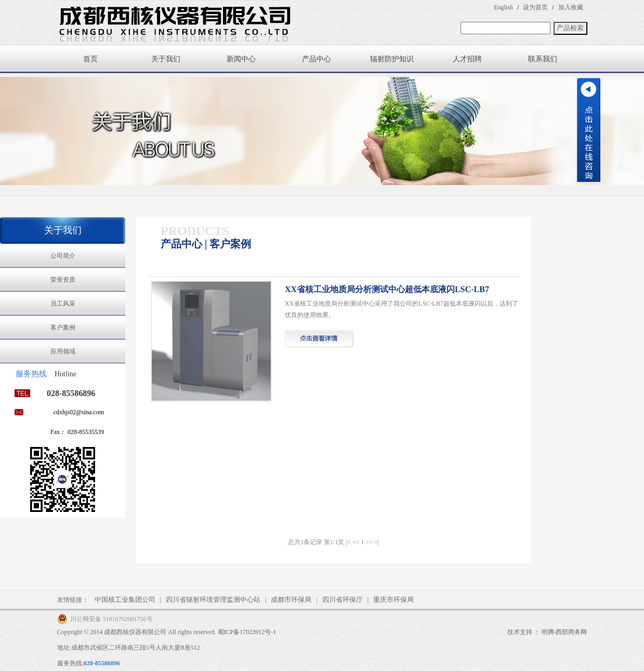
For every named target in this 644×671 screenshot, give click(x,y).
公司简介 (63, 256)
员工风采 (63, 304)
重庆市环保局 (393, 600)
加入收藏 (571, 7)
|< (348, 542)
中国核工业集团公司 (125, 600)
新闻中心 (241, 59)
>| (377, 542)
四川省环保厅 (343, 600)
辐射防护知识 (392, 59)
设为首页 (535, 7)
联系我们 (543, 59)
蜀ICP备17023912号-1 (247, 632)
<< (356, 542)
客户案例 (63, 327)
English (503, 7)
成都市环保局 (291, 600)
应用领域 (63, 351)
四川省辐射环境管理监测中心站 (213, 600)
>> (369, 542)
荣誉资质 (63, 280)
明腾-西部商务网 (564, 632)
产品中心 (317, 59)
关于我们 (166, 59)
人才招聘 (467, 59)
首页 (90, 59)
